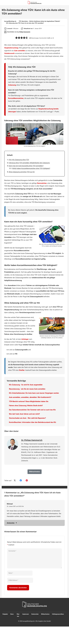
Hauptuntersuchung (11, 48)
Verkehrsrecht (9, 53)
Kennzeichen (42, 183)
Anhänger (25, 339)
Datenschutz (35, 614)
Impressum (26, 614)
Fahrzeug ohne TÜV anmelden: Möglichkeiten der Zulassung (29, 163)
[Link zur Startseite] (34, 3)
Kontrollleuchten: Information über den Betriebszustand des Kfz (33, 422)
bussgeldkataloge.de (10, 21)
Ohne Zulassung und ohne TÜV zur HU (22, 172)
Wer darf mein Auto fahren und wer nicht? (24, 414)
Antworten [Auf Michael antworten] (11, 523)
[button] (16, 38)
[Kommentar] (34, 558)
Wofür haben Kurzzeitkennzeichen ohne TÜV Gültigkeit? (31, 168)
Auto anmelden (20, 51)
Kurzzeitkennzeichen (16, 98)
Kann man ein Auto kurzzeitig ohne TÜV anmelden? (26, 166)
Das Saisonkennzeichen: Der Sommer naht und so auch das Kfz (32, 410)
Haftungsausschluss (58, 614)
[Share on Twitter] (15, 481)
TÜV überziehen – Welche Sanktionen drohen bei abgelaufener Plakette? (39, 21)
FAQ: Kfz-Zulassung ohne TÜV (19, 160)
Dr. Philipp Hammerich (24, 32)
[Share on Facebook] (21, 481)
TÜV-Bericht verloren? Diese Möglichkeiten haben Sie (29, 401)
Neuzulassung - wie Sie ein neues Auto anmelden (27, 389)
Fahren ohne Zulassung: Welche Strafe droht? (26, 406)
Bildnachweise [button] (35, 472)
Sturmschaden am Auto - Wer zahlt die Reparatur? (27, 418)
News (12, 614)
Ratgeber (5, 614)
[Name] (20, 573)
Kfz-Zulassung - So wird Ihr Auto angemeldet (26, 385)
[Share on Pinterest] (27, 481)
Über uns (18, 615)
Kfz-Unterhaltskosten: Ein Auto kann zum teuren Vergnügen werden (34, 393)
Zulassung (12, 85)
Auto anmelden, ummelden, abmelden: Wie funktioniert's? (30, 397)
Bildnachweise (45, 614)
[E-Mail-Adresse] (20, 580)
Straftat (22, 370)
